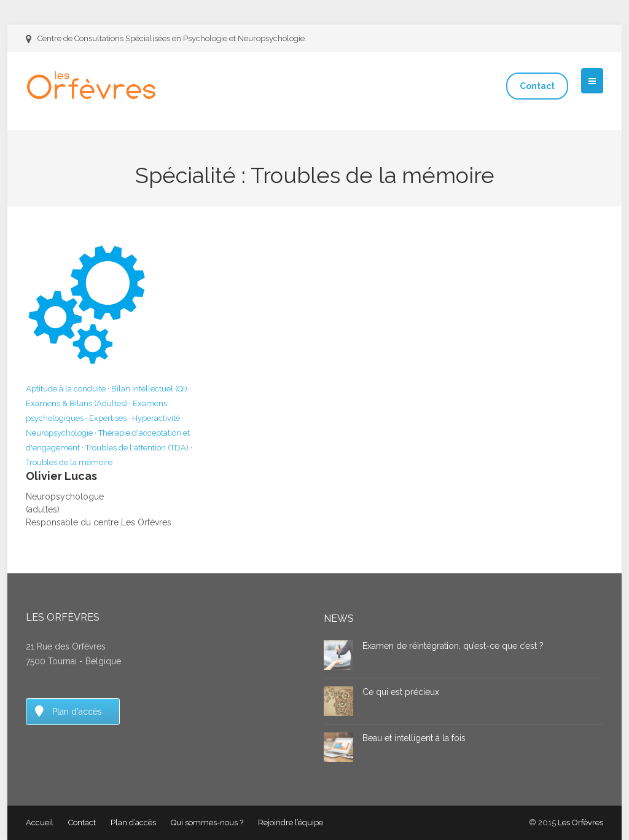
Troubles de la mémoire (69, 462)
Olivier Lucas (61, 476)
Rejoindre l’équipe (291, 822)
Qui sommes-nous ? (207, 822)
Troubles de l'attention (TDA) (137, 448)
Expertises (108, 418)
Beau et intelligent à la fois (414, 738)
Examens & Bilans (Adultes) (76, 403)
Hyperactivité (156, 418)
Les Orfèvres (580, 822)
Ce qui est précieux (401, 692)
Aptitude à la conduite (66, 389)
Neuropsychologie (59, 433)
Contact (537, 86)
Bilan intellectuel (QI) (149, 389)
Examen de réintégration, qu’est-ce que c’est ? (453, 646)
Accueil (40, 822)
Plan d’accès (133, 822)
